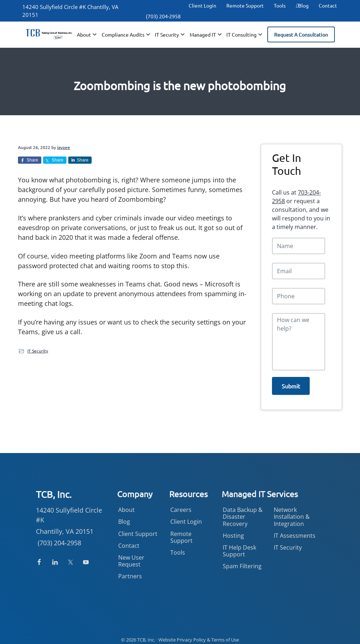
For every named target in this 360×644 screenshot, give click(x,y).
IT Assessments (295, 532)
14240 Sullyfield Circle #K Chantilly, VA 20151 (70, 11)
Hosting (233, 532)
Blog (302, 5)
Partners (130, 573)
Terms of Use (225, 636)
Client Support (138, 531)
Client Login (202, 5)
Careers (181, 507)
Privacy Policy (191, 636)
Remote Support (245, 5)
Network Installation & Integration (292, 514)
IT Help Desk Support (239, 548)
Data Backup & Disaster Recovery (243, 514)
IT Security (38, 351)
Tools (280, 5)
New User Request (131, 558)
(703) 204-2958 (163, 16)
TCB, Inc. (146, 636)
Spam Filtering (242, 563)
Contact (328, 5)
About (126, 507)
